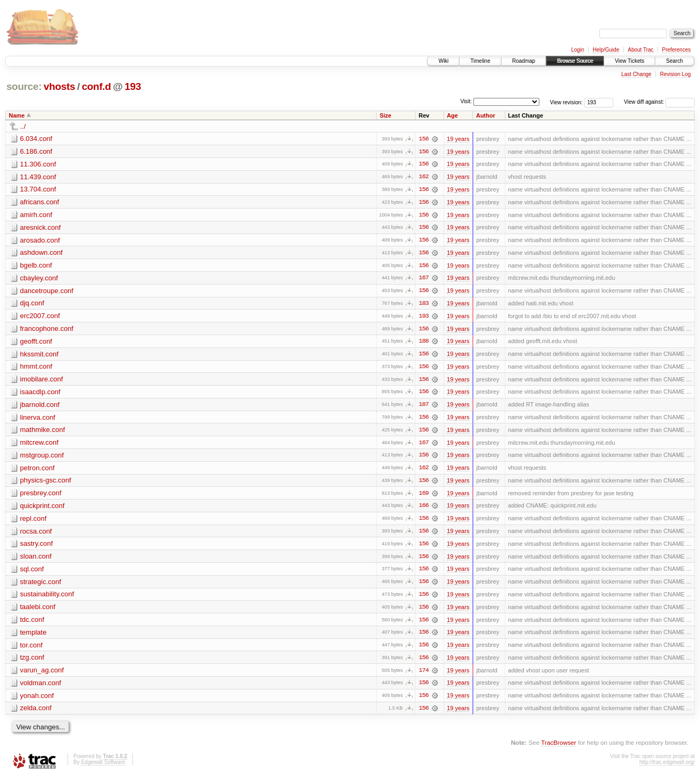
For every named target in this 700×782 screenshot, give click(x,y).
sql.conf (32, 573)
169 (423, 496)
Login (578, 50)
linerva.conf (38, 419)
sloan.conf (36, 560)
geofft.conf (36, 343)
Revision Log (676, 74)
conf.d (97, 86)
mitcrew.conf (39, 445)
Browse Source (575, 61)
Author (486, 115)
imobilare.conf (42, 381)
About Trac (640, 50)
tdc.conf (32, 624)
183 (423, 305)
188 (423, 343)
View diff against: (659, 102)
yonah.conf (37, 700)
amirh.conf (36, 215)
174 (423, 675)
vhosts (59, 86)
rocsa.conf (36, 534)
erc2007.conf (40, 317)
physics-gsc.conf (46, 483)
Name (17, 115)
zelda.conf (36, 713)
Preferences (677, 50)
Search (674, 61)
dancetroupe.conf (47, 292)
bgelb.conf (36, 266)
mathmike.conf (43, 432)
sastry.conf (37, 547)
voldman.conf (41, 688)
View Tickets (630, 61)
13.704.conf (38, 190)
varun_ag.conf (42, 675)
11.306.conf (38, 164)
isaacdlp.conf (40, 394)
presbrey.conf (41, 496)
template (34, 637)
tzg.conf (32, 662)
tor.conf (32, 649)
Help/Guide (606, 50)
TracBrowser (559, 748)
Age (452, 115)
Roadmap (524, 61)
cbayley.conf (39, 279)
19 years (458, 139)
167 (423, 279)
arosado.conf (40, 241)
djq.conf (32, 305)
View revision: (566, 102)
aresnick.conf (41, 228)
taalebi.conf (38, 611)
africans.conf (40, 202)
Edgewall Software (103, 767)
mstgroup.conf (42, 458)
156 (423, 139)
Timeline (480, 61)
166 (423, 509)
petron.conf (37, 471)
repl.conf (34, 522)
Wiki (443, 61)
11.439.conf (38, 177)
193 (133, 86)
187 (423, 407)
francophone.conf (47, 330)
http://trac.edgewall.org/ (667, 767)
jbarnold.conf (40, 407)
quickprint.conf (43, 509)
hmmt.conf (36, 368)
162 (423, 177)
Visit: (466, 101)
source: (24, 86)
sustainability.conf (47, 598)
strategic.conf (41, 585)
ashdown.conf (41, 253)
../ (23, 126)
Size (386, 115)
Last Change (636, 74)
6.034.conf (36, 139)
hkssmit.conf (39, 356)
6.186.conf (36, 151)
